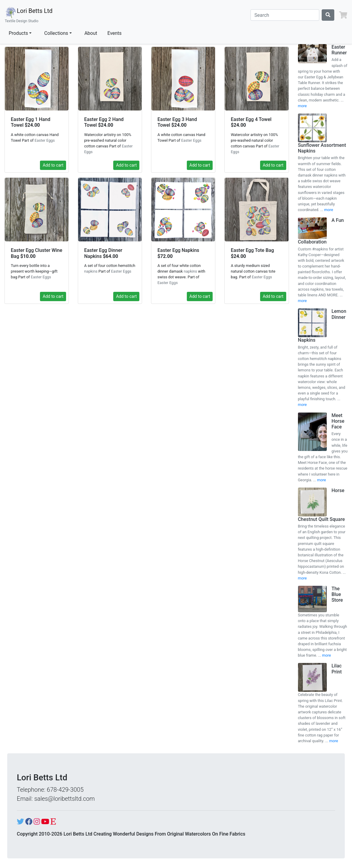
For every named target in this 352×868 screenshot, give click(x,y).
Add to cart (53, 165)
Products (18, 33)
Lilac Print (337, 669)
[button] (343, 15)
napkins (91, 271)
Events (115, 33)
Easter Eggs (45, 140)
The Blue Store (337, 594)
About (91, 33)
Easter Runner (339, 50)
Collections (56, 33)
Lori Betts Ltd (29, 15)
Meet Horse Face (338, 421)
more (302, 106)
